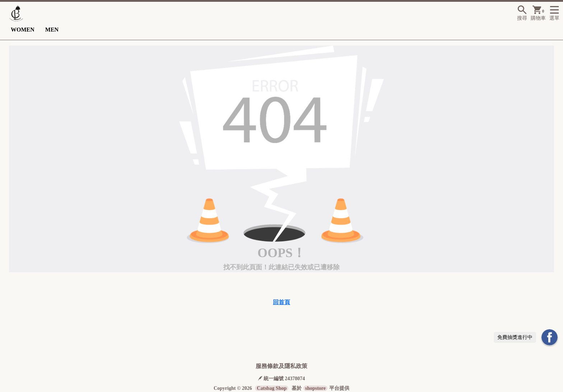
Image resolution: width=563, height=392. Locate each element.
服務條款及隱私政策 (281, 366)
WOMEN (23, 30)
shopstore (315, 388)
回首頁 (281, 302)
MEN (52, 30)
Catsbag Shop (272, 388)
